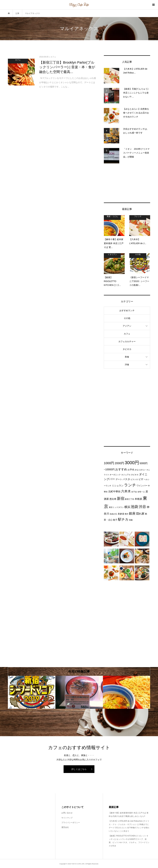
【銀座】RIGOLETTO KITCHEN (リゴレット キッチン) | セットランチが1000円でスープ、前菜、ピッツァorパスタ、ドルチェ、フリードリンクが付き (129, 841)
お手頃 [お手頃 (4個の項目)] (131, 470)
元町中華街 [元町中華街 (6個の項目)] (114, 491)
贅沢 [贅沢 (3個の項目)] (127, 514)
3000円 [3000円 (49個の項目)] (132, 463)
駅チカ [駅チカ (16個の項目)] (123, 519)
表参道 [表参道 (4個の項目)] (121, 514)
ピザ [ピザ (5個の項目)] (141, 479)
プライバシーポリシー (71, 823)
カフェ (127, 334)
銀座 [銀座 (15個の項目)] (132, 513)
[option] (32, 692)
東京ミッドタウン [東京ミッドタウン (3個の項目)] (116, 507)
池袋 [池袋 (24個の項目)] (134, 507)
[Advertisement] (127, 183)
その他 (127, 318)
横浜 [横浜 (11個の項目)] (127, 507)
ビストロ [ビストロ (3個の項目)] (134, 479)
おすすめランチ (127, 310)
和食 (127, 357)
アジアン (127, 326)
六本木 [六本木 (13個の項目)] (126, 491)
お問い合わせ (67, 813)
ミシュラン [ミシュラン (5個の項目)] (118, 486)
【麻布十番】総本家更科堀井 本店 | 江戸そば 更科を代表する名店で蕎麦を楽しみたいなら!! (129, 815)
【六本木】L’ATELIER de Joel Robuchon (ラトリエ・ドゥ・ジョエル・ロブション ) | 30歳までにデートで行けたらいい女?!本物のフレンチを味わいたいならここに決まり (129, 826)
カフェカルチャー (127, 341)
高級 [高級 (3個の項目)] (131, 520)
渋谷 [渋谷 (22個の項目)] (142, 507)
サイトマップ (67, 818)
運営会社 (65, 827)
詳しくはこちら (79, 769)
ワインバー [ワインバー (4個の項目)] (142, 486)
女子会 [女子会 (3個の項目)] (134, 492)
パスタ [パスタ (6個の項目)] (126, 479)
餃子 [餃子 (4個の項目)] (115, 520)
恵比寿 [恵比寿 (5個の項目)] (113, 499)
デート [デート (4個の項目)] (119, 479)
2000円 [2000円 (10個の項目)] (119, 463)
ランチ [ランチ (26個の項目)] (130, 485)
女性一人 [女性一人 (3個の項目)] (141, 492)
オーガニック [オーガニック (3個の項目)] (115, 475)
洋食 (127, 365)
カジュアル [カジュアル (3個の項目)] (126, 475)
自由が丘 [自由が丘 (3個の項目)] (113, 514)
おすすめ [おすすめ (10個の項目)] (121, 469)
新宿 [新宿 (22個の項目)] (121, 499)
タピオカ (127, 349)
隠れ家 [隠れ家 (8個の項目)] (140, 514)
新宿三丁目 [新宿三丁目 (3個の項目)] (129, 499)
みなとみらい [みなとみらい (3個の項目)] (140, 470)
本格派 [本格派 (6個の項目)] (138, 499)
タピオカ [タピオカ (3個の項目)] (135, 475)
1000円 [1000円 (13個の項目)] (109, 463)
